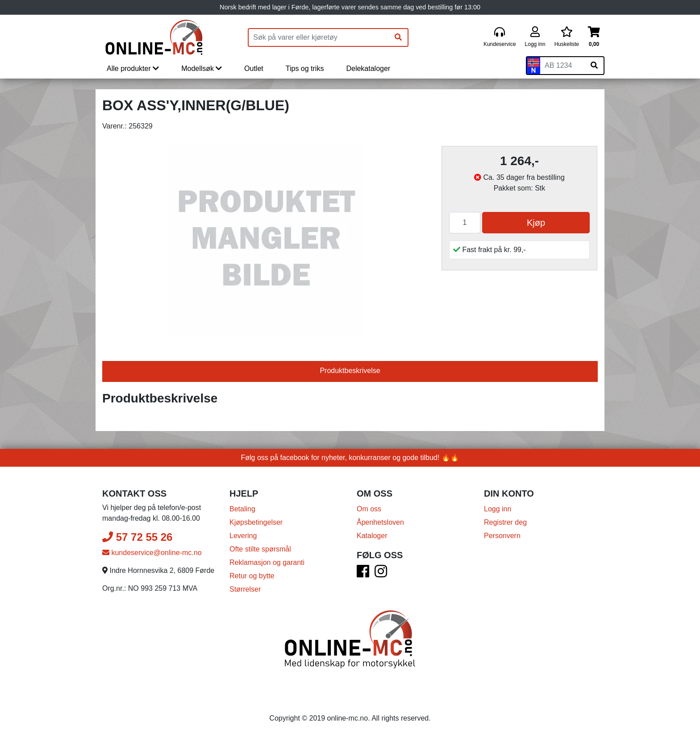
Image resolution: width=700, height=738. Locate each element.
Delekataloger (368, 68)
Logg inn (498, 509)
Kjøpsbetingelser (256, 522)
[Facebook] (363, 574)
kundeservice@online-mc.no (152, 553)
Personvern (502, 536)
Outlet (254, 68)
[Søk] (398, 37)
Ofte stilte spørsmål (260, 549)
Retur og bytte (252, 576)
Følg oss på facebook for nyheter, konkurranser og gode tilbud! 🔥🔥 (350, 458)
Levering (243, 536)
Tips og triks (305, 68)
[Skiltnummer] (562, 66)
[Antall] (465, 223)
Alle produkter (133, 68)
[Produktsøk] (319, 37)
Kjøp (536, 223)
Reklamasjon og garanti (267, 562)
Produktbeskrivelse (350, 371)
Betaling (242, 509)
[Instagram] (381, 574)
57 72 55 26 (137, 537)
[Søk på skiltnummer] (594, 66)
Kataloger (372, 536)
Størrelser (245, 589)
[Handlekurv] (594, 37)
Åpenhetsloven (380, 522)
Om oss (369, 509)
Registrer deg (505, 522)
